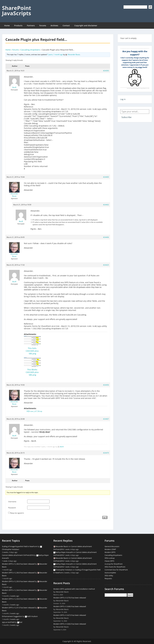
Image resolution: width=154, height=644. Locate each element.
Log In (105, 517)
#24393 (106, 71)
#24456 (106, 385)
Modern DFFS (110, 552)
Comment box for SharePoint (116, 570)
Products (18, 25)
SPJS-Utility (109, 576)
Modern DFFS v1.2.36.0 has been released (18, 564)
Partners (31, 25)
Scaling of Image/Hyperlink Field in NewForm (20, 546)
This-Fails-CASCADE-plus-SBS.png (32, 351)
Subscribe (126, 117)
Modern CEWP (110, 549)
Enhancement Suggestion (12, 616)
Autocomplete (110, 573)
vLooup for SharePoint (114, 564)
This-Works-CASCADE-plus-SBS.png (32, 372)
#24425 (106, 265)
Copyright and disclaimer (86, 25)
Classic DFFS (109, 561)
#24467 (106, 419)
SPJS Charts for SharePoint (115, 567)
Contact (66, 25)
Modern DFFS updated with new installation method (74, 589)
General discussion (112, 546)
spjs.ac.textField (8, 622)
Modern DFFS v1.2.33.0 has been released (18, 599)
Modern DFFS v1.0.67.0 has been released (70, 615)
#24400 (106, 177)
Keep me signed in (17, 513)
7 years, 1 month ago (55, 54)
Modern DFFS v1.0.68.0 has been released (70, 606)
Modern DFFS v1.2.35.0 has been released (18, 581)
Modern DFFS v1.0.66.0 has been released (70, 624)
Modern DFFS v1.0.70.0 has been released (70, 598)
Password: (12, 508)
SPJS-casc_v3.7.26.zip (34, 411)
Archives (54, 25)
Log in (123, 99)
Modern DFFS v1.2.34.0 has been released (18, 590)
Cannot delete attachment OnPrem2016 (18, 555)
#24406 (106, 237)
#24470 (106, 453)
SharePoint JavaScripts (17, 11)
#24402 (106, 205)
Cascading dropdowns (30, 50)
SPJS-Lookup (110, 558)
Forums (43, 25)
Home (7, 25)
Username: (12, 502)
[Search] (150, 7)
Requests (108, 578)
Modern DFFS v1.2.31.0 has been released (18, 608)
